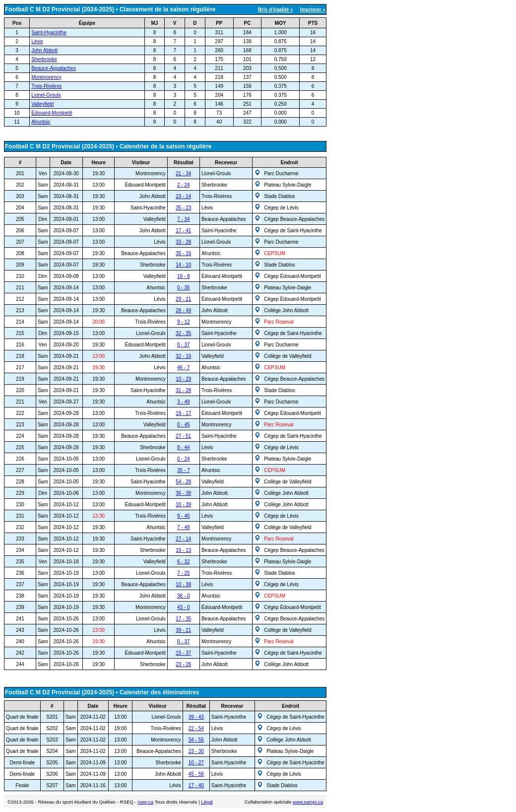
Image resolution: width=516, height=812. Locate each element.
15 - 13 (183, 550)
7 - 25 (184, 573)
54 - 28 (183, 482)
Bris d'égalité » (276, 10)
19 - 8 (184, 276)
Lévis (37, 41)
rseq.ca (146, 802)
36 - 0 (184, 596)
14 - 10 (183, 265)
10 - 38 (183, 584)
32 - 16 (183, 356)
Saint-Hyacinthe (49, 33)
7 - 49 (184, 527)
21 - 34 (183, 173)
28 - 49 (183, 310)
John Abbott (44, 50)
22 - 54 (196, 728)
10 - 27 (196, 763)
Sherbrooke (44, 59)
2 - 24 (184, 185)
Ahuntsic (41, 122)
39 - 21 (183, 630)
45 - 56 (196, 774)
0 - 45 (184, 425)
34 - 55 (196, 740)
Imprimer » (313, 10)
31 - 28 (183, 390)
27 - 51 (183, 436)
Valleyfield (42, 104)
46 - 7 (184, 368)
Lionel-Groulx (46, 95)
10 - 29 (183, 379)
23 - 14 (183, 196)
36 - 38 (183, 493)
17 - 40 (196, 785)
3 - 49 (184, 402)
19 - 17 (183, 413)
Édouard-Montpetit (52, 113)
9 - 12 (184, 322)
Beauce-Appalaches (54, 68)
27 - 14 (183, 539)
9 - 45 (184, 516)
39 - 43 (196, 717)
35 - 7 (184, 470)
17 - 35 (183, 619)
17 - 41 (183, 231)
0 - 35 (184, 288)
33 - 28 (183, 242)
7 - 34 (184, 219)
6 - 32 (184, 562)
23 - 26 (183, 664)
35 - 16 (183, 253)
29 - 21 (183, 299)
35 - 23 (183, 208)
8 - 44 (184, 447)
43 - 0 (184, 607)
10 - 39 (183, 505)
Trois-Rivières (46, 86)
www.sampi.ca (308, 802)
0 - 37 (184, 345)
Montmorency (46, 77)
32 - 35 (183, 333)
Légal (207, 802)
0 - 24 (184, 459)
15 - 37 (183, 653)
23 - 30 (196, 751)
